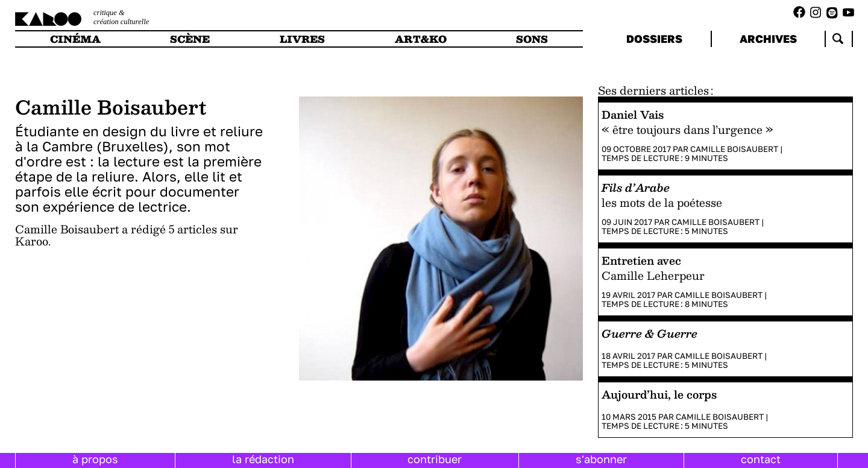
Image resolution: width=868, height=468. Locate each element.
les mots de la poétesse (662, 202)
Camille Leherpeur (653, 275)
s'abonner (601, 459)
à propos (95, 459)
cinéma (75, 39)
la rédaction (263, 459)
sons (532, 39)
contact (761, 459)
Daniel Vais (633, 114)
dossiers (654, 39)
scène (190, 39)
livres (302, 39)
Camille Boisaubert (734, 149)
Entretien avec (641, 260)
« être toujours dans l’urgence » (687, 129)
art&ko (421, 39)
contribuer (435, 459)
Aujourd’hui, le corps (659, 394)
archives (768, 39)
